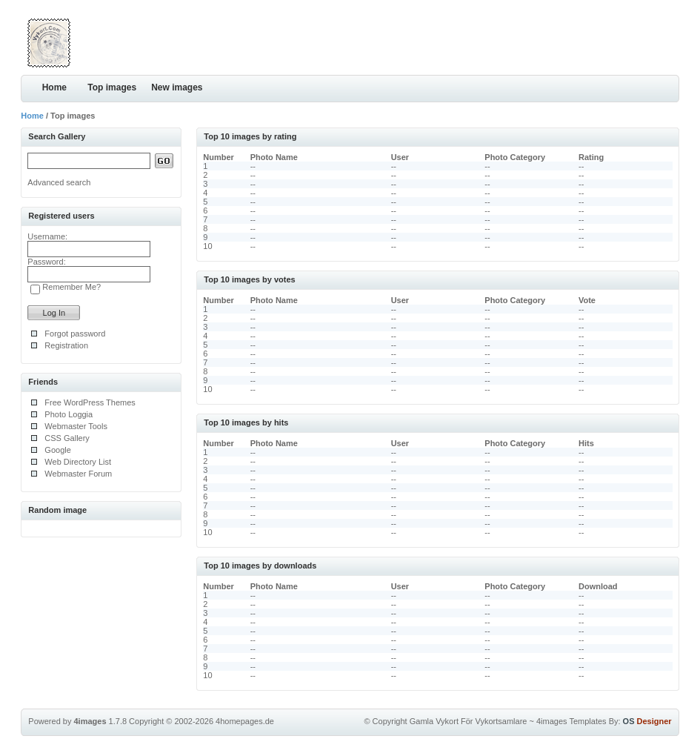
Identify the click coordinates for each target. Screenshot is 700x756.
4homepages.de (245, 721)
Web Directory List (78, 462)
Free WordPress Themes (90, 402)
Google (57, 450)
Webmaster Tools (76, 426)
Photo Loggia (69, 414)
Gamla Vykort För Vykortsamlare (469, 721)
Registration (66, 345)
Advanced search (59, 182)
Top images (112, 87)
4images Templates (571, 721)
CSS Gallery (67, 438)
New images (177, 87)
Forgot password (75, 334)
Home (54, 87)
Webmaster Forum (78, 474)
